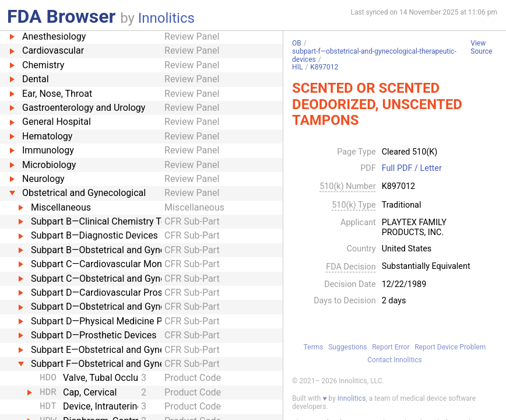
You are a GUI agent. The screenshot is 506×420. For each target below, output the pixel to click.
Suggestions (347, 347)
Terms (314, 347)
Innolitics (166, 18)
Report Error (391, 347)
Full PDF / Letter (412, 169)
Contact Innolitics (394, 360)
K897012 (324, 67)
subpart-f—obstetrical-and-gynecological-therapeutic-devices (374, 55)
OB (297, 43)
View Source (481, 48)
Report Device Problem (450, 347)
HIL (297, 67)
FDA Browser (61, 16)
